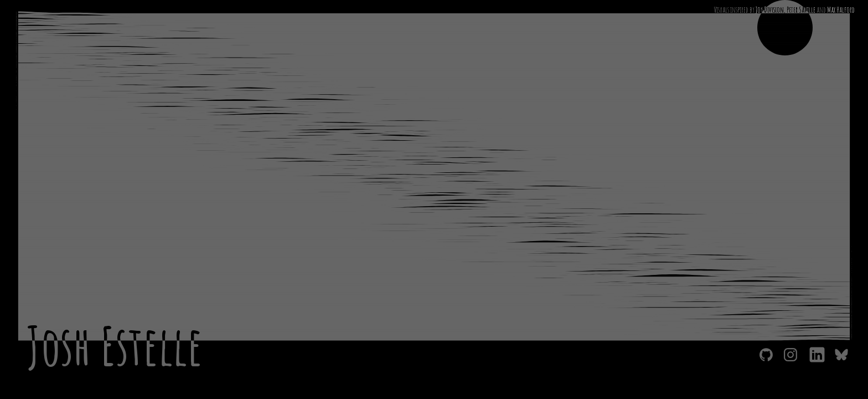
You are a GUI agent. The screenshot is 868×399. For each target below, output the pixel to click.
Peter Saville (801, 10)
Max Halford (841, 10)
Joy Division (770, 10)
